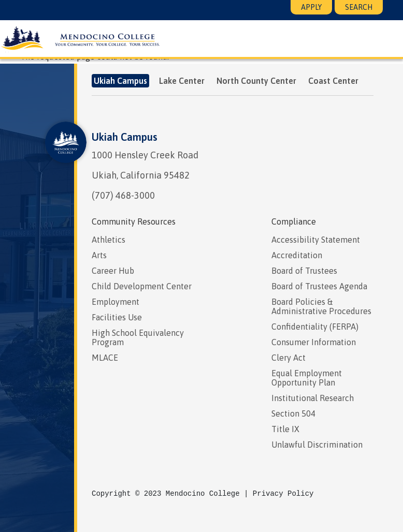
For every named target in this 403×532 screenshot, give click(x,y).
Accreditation (297, 255)
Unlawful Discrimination (317, 445)
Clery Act (289, 358)
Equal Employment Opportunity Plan (307, 378)
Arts (99, 255)
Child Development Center (142, 286)
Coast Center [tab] (333, 81)
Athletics (109, 240)
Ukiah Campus (125, 137)
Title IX (285, 429)
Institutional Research (313, 398)
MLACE (105, 358)
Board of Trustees (304, 271)
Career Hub (113, 271)
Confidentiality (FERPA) (315, 327)
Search (359, 7)
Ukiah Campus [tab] (120, 81)
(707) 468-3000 (123, 195)
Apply (311, 7)
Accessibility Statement (316, 240)
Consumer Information (314, 342)
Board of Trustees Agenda (319, 286)
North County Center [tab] (256, 81)
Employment (116, 302)
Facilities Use (117, 317)
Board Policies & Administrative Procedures (321, 306)
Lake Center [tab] (182, 81)
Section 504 (293, 413)
